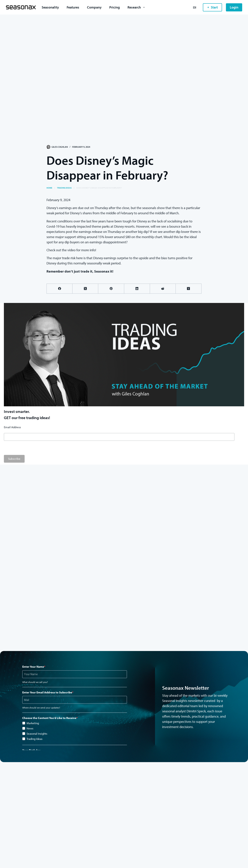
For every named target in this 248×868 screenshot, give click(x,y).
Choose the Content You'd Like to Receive (49, 718)
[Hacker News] (189, 289)
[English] (195, 7)
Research (137, 7)
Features (73, 7)
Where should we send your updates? (41, 708)
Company (94, 7)
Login (234, 7)
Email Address (12, 427)
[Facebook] (60, 289)
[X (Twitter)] (85, 289)
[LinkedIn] (137, 289)
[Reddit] (163, 289)
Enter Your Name (33, 667)
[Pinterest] (111, 289)
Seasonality (50, 7)
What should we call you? (35, 682)
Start (212, 7)
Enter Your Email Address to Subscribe (47, 692)
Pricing (115, 7)
